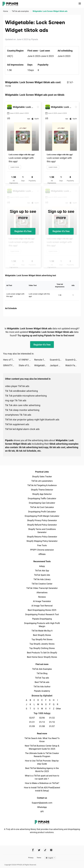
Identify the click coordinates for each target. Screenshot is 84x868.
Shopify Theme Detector (42, 490)
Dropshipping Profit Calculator (42, 512)
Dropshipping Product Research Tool (42, 614)
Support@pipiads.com (42, 803)
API (42, 812)
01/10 (52, 722)
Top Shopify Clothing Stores (42, 648)
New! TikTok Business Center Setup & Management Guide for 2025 (42, 747)
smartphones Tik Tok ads (18, 415)
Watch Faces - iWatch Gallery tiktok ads (73, 365)
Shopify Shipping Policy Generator (42, 541)
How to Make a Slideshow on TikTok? (42, 783)
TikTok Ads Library (42, 579)
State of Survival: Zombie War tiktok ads (26, 365)
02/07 (32, 718)
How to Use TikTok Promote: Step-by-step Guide (42, 762)
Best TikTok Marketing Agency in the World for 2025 (42, 770)
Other (58, 709)
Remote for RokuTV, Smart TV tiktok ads (42, 360)
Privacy (31, 858)
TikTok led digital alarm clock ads (22, 429)
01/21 (32, 722)
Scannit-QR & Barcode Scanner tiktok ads (58, 360)
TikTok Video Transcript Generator (42, 588)
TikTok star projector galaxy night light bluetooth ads (32, 420)
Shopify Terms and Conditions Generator (42, 531)
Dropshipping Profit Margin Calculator (42, 516)
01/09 (32, 726)
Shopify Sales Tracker (42, 477)
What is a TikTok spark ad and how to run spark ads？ (42, 777)
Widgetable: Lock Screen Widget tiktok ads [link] (50, 11)
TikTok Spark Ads (42, 575)
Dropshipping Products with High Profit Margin (42, 625)
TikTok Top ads (42, 678)
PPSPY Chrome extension (42, 550)
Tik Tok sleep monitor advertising (22, 410)
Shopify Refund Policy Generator (42, 525)
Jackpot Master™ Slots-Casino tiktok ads (58, 365)
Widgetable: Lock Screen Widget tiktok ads (42, 365)
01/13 (42, 722)
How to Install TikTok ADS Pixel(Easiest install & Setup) (42, 789)
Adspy (42, 566)
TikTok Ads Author (42, 687)
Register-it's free (23, 231)
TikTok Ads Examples (42, 669)
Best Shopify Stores (42, 635)
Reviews (42, 597)
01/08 (42, 726)
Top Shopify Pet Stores (42, 639)
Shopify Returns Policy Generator (42, 537)
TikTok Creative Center (42, 584)
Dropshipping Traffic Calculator (42, 498)
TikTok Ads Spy (42, 571)
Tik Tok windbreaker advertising (21, 391)
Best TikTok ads (42, 682)
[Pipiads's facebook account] (33, 850)
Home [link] (6, 11)
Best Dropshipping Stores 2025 (42, 610)
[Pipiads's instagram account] (51, 850)
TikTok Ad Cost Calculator (42, 507)
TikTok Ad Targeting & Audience (42, 485)
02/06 (42, 718)
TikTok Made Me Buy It (42, 631)
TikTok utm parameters (42, 481)
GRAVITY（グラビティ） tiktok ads (11, 365)
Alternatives (42, 593)
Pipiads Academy (42, 691)
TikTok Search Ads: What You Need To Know (42, 740)
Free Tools (42, 545)
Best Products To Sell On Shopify (42, 653)
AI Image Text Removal (42, 606)
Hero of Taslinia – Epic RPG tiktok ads (11, 360)
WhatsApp (42, 807)
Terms (39, 858)
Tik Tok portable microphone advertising (26, 396)
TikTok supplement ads (17, 424)
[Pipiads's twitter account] (39, 850)
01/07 (52, 726)
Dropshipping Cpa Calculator (42, 503)
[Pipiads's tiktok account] (45, 850)
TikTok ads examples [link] (21, 11)
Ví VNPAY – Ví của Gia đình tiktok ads (26, 360)
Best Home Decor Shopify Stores (42, 657)
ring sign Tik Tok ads (16, 400)
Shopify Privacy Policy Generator (42, 520)
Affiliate (42, 554)
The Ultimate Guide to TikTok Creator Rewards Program (42, 755)
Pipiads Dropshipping (42, 619)
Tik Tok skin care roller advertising (23, 405)
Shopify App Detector (42, 494)
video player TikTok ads (17, 386)
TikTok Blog (42, 673)
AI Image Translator (42, 601)
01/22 (52, 718)
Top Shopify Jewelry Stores (42, 644)
